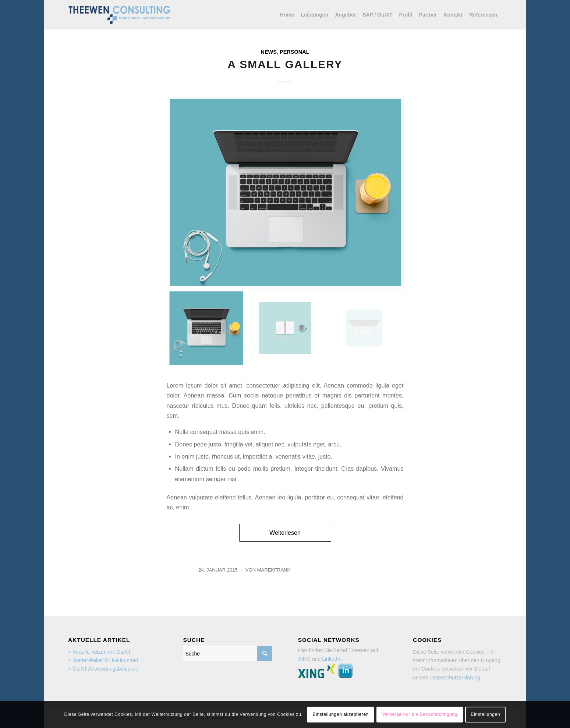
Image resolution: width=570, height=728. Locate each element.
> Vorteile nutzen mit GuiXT (100, 652)
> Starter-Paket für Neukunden (103, 660)
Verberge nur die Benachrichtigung (420, 714)
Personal (294, 52)
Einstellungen (485, 714)
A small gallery (285, 64)
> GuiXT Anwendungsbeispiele (103, 669)
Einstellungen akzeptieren (341, 714)
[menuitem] (289, 15)
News (268, 52)
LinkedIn (332, 659)
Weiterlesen (285, 533)
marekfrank (274, 570)
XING (304, 659)
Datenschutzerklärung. (456, 678)
